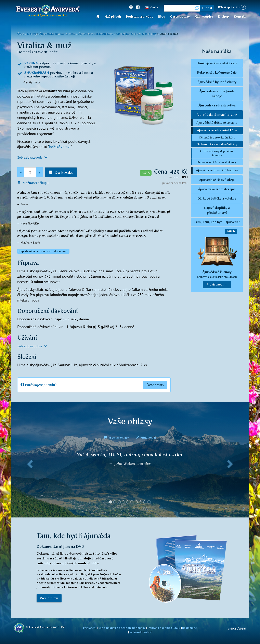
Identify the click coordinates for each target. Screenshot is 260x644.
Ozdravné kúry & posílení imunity (217, 153)
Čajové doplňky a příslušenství (217, 210)
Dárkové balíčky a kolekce (217, 198)
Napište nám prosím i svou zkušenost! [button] (43, 251)
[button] (29, 479)
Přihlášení (90, 628)
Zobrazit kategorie (32, 157)
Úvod (99, 16)
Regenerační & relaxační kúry (217, 162)
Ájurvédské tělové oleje (217, 180)
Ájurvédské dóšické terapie (217, 123)
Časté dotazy (180, 17)
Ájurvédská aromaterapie (217, 189)
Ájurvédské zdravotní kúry (96, 34)
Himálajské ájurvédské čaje (217, 63)
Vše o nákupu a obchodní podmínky (122, 628)
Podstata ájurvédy (140, 17)
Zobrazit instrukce (32, 346)
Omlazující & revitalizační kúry (136, 34)
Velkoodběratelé (141, 632)
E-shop (223, 17)
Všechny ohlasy (117, 438)
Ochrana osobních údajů (164, 628)
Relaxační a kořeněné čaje (217, 72)
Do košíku (64, 172)
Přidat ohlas (146, 438)
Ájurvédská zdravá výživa (217, 105)
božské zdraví (60, 147)
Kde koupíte (204, 17)
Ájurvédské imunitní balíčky (217, 170)
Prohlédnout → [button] (217, 285)
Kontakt (240, 17)
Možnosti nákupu (33, 183)
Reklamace (190, 628)
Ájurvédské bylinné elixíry (217, 82)
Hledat (207, 8)
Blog (162, 17)
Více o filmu (49, 598)
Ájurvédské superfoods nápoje (217, 94)
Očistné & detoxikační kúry (217, 137)
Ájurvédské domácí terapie (57, 34)
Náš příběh (113, 17)
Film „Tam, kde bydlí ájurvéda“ (217, 222)
